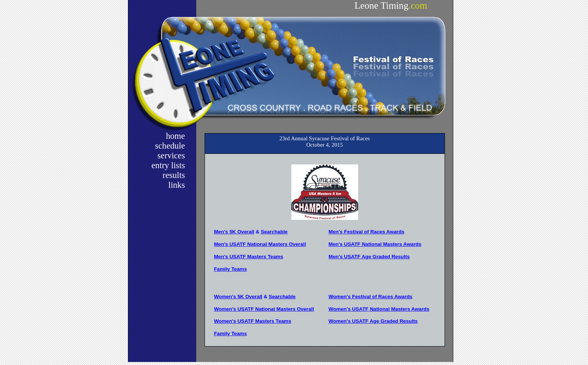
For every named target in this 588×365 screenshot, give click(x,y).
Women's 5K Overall (238, 297)
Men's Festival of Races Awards (367, 232)
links (177, 185)
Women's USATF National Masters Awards (379, 309)
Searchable (274, 232)
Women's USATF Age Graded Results (373, 321)
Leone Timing (391, 5)
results (174, 175)
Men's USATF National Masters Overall (260, 244)
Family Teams (230, 269)
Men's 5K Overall (234, 232)
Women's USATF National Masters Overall (264, 309)
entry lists (168, 165)
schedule (170, 146)
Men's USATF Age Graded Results (369, 257)
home (175, 136)
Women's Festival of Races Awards (371, 297)
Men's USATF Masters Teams (249, 257)
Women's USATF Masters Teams (253, 321)
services (171, 156)
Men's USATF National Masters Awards (375, 244)
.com (418, 5)
